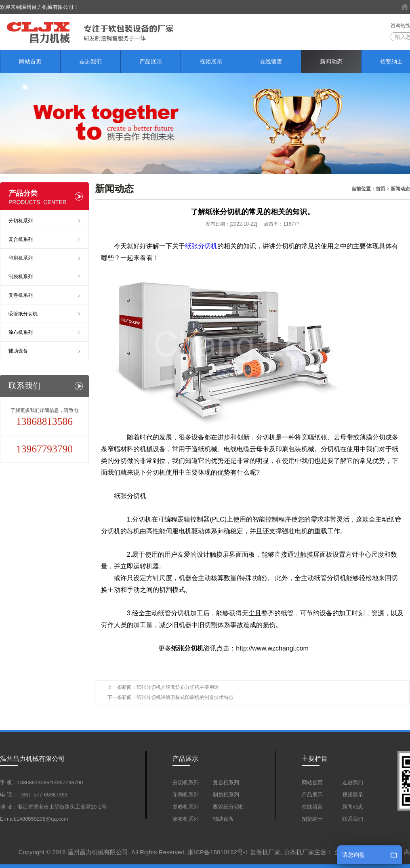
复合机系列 (21, 239)
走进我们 (90, 61)
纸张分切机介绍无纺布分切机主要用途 (178, 687)
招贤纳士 (312, 819)
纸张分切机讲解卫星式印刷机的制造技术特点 (185, 697)
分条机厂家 (299, 852)
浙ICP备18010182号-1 (218, 852)
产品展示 (151, 61)
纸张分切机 (201, 246)
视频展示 (211, 61)
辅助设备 (18, 351)
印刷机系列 (21, 258)
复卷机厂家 (265, 852)
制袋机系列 (21, 277)
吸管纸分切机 (23, 314)
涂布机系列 (21, 332)
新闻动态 (331, 61)
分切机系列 (21, 221)
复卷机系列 (21, 295)
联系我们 (353, 819)
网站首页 (30, 61)
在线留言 (271, 61)
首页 (381, 189)
